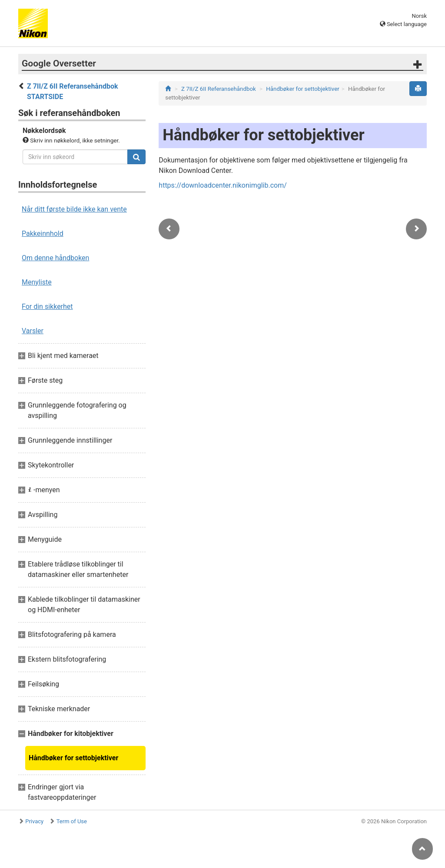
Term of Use (72, 821)
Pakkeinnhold (43, 234)
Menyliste (37, 282)
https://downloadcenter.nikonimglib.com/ (223, 185)
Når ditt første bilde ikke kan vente (74, 209)
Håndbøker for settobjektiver (73, 758)
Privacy (34, 821)
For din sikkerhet (47, 306)
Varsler (33, 331)
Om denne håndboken (55, 258)
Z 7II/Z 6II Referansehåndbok (219, 89)
